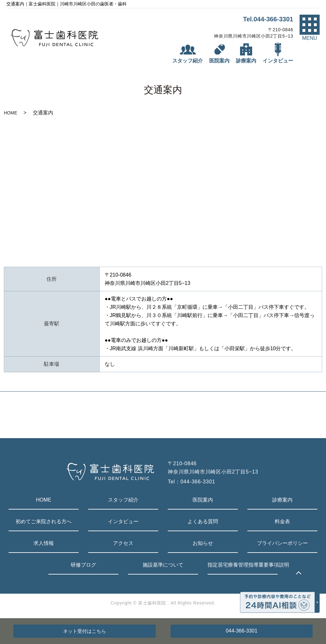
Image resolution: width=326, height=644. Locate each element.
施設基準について (163, 565)
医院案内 (203, 500)
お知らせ (203, 543)
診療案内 (282, 500)
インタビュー (123, 521)
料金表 (282, 521)
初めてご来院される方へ (44, 521)
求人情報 (44, 543)
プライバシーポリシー (282, 543)
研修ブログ (83, 565)
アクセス (123, 543)
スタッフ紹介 (123, 500)
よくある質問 (203, 521)
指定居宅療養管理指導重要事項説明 (243, 565)
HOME (11, 113)
